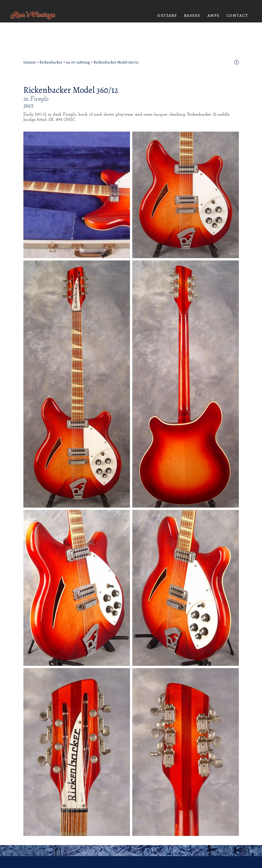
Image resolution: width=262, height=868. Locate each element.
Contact (237, 15)
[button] (167, 16)
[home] (33, 15)
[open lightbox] (77, 195)
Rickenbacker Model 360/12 (116, 62)
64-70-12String (78, 62)
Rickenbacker (51, 62)
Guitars (30, 62)
